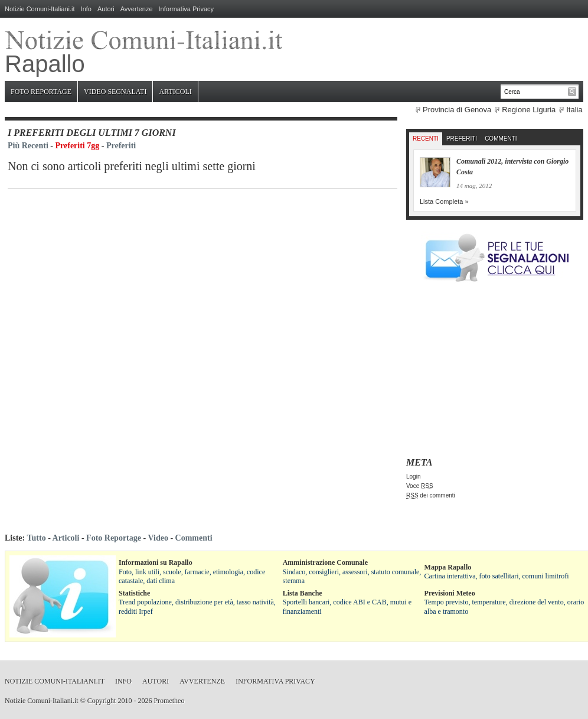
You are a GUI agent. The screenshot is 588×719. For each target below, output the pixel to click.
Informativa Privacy (187, 9)
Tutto (36, 538)
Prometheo (169, 701)
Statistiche (134, 593)
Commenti (501, 139)
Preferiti (121, 146)
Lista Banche (303, 593)
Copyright (102, 701)
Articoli (175, 92)
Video (158, 538)
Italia (574, 110)
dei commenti (431, 495)
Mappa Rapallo (448, 567)
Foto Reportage (41, 92)
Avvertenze (137, 9)
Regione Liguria (529, 110)
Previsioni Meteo (450, 593)
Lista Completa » (444, 201)
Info (86, 9)
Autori (106, 9)
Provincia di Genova (457, 110)
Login (413, 476)
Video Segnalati (115, 92)
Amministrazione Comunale (325, 562)
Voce (420, 486)
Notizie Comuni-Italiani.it (40, 9)
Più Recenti (28, 146)
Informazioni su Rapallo (156, 562)
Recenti (426, 139)
